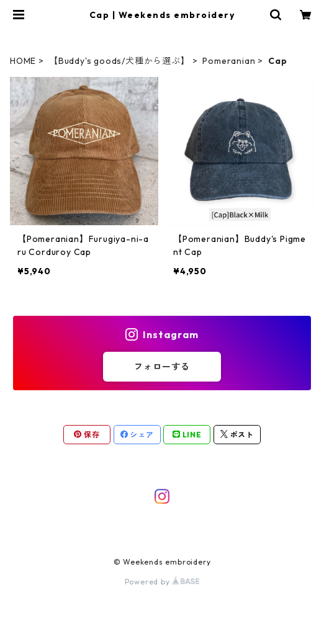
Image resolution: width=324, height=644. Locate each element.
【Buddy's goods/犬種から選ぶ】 (119, 61)
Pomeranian (229, 61)
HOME (23, 61)
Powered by (162, 582)
